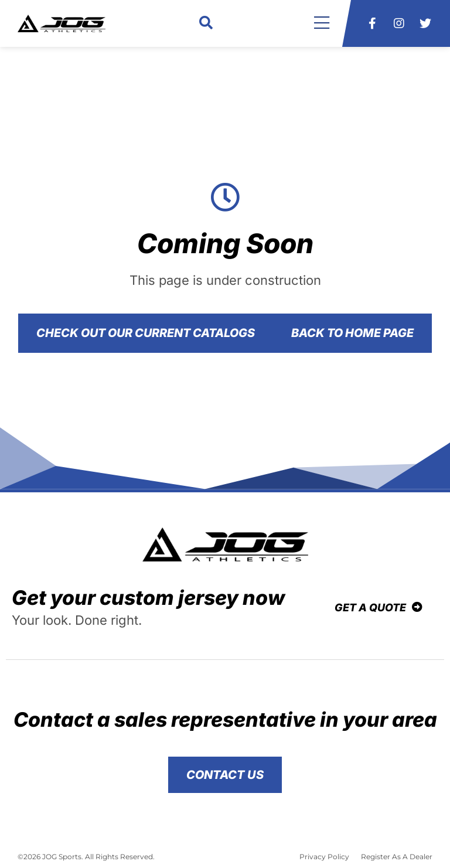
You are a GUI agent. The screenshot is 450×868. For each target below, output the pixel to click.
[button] (206, 24)
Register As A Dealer (397, 857)
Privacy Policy (324, 857)
